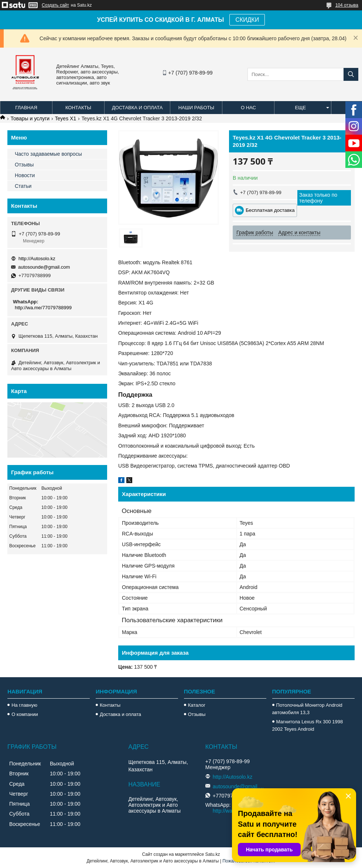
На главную (24, 705)
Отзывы (24, 165)
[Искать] (351, 74)
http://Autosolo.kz (37, 259)
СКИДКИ (247, 20)
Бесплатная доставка (270, 210)
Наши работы (196, 108)
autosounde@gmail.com (44, 267)
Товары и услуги (30, 118)
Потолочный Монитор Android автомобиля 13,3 (307, 709)
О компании (25, 714)
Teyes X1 (66, 118)
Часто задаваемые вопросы (48, 154)
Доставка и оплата (137, 108)
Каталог (197, 705)
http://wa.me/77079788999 (43, 308)
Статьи (23, 186)
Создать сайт (55, 5)
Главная (26, 108)
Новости (25, 175)
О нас (248, 108)
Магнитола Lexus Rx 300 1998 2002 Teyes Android (308, 725)
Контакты (78, 108)
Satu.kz (212, 854)
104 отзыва (347, 5)
